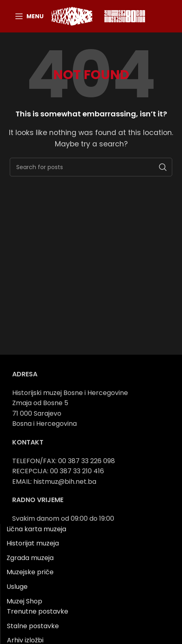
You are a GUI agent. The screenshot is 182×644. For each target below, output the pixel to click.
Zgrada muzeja (30, 558)
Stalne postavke (33, 626)
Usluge (17, 587)
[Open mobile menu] (29, 16)
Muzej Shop (24, 601)
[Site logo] (72, 16)
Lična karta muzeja (36, 529)
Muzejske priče (30, 572)
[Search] (91, 167)
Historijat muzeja (33, 543)
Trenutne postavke (38, 611)
